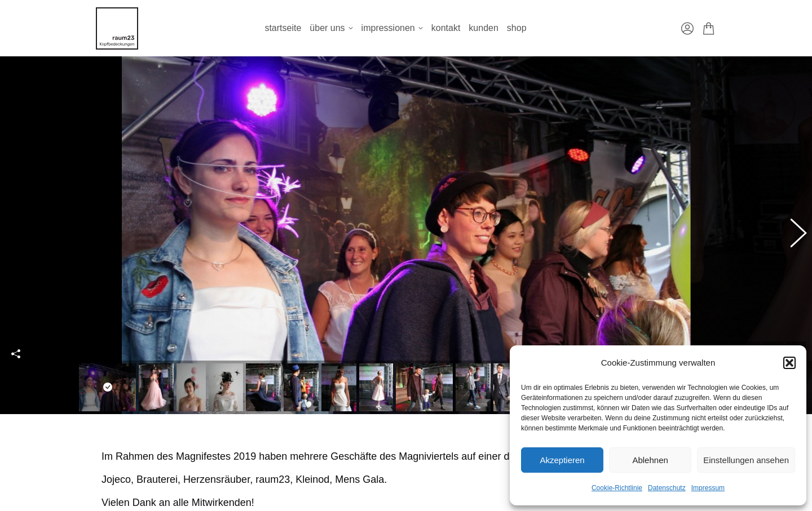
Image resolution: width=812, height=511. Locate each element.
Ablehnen (650, 460)
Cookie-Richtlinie (617, 488)
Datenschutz (667, 488)
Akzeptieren (562, 460)
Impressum (708, 488)
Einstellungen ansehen (746, 460)
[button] (789, 363)
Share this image (16, 347)
